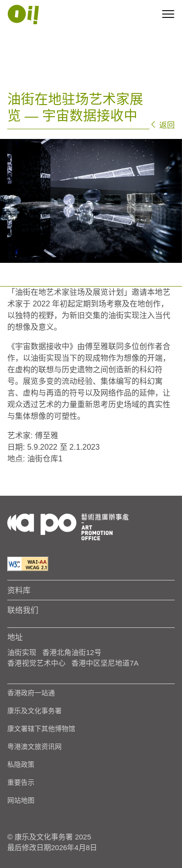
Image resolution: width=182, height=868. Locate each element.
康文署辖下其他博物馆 (41, 729)
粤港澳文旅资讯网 (34, 746)
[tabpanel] (91, 201)
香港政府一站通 (31, 693)
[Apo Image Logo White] (23, 15)
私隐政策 (21, 764)
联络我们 (23, 610)
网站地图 (21, 800)
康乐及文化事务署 (34, 711)
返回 (162, 125)
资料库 (19, 590)
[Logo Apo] (68, 526)
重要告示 (21, 782)
